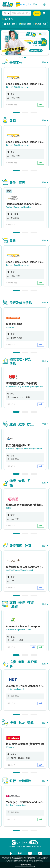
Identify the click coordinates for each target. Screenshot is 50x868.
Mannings (10, 327)
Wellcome (10, 747)
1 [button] (16, 112)
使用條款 (30, 861)
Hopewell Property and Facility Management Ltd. (26, 386)
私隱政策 (20, 861)
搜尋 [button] (37, 13)
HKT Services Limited (15, 689)
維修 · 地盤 (41, 24)
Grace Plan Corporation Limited (19, 630)
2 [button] (25, 112)
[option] (25, 88)
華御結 (9, 508)
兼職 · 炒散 (9, 24)
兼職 (41, 105)
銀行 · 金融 (25, 24)
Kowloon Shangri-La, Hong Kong (19, 207)
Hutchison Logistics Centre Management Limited (26, 449)
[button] (6, 13)
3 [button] (34, 112)
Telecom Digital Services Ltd (18, 87)
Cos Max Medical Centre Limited (19, 570)
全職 (41, 345)
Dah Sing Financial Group (16, 805)
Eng (35, 4)
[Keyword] (21, 13)
